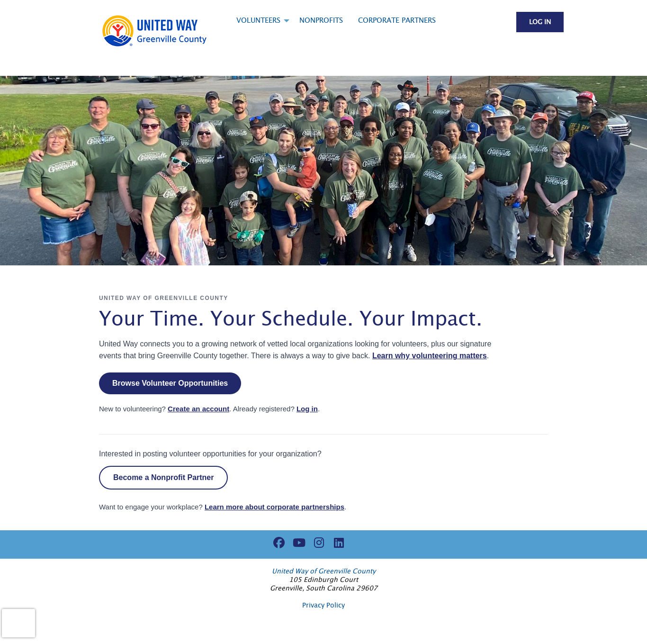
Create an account (198, 409)
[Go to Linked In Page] (337, 543)
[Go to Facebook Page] (278, 543)
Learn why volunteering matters (430, 356)
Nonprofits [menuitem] (321, 21)
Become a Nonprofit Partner (163, 477)
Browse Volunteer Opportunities (170, 383)
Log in (540, 22)
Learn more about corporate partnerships (274, 507)
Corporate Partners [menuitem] (397, 21)
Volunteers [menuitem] (258, 21)
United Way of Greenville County (324, 571)
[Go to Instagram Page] (317, 543)
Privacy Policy (323, 606)
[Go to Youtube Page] (297, 543)
